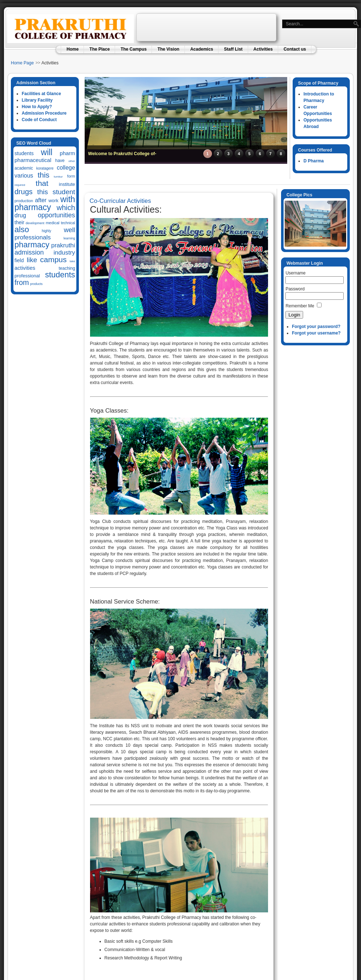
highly (46, 231)
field (19, 260)
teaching (67, 268)
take (72, 261)
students (24, 153)
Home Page (22, 63)
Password (295, 289)
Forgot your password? (316, 327)
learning (69, 238)
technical (68, 223)
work (53, 201)
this (44, 175)
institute (67, 184)
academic (24, 168)
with (68, 199)
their (19, 222)
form (71, 176)
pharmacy (33, 207)
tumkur (58, 177)
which (66, 208)
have (60, 161)
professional (27, 276)
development (35, 223)
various (24, 176)
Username (295, 273)
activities (25, 268)
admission (29, 252)
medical (52, 223)
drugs (24, 192)
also (22, 229)
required (20, 185)
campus (54, 259)
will (47, 152)
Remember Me (300, 306)
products (36, 284)
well (70, 230)
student (64, 192)
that (42, 183)
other (72, 161)
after (41, 200)
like (32, 260)
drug (20, 215)
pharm (67, 153)
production (24, 201)
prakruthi (63, 245)
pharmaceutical (33, 160)
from (22, 282)
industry (64, 253)
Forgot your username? (316, 333)
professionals (33, 237)
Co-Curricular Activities (120, 201)
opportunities (57, 215)
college (66, 168)
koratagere (45, 168)
